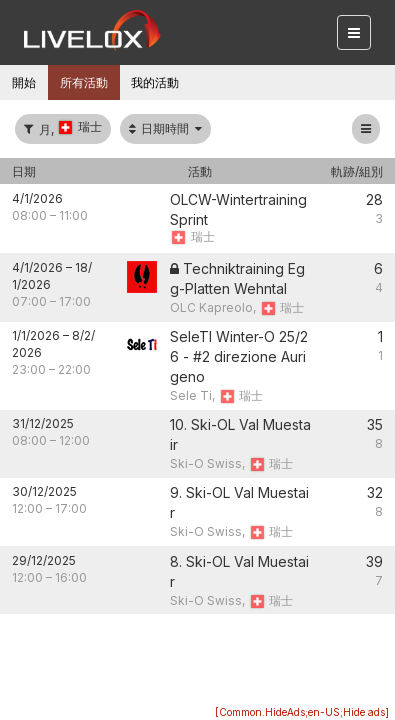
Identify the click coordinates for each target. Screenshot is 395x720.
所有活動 (84, 82)
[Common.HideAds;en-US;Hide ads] (302, 712)
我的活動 (155, 82)
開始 (24, 82)
